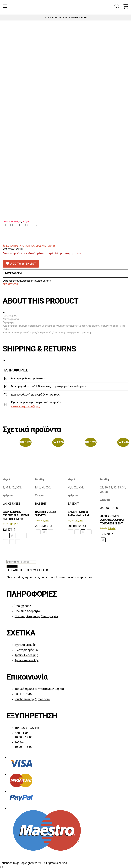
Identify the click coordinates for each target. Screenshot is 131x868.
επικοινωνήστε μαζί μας (25, 406)
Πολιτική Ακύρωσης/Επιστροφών (36, 616)
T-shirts (6, 222)
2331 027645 (23, 694)
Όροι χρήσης (23, 606)
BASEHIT (41, 504)
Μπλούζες (16, 222)
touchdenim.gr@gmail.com (32, 699)
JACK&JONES (11, 504)
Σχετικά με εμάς (25, 645)
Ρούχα (26, 222)
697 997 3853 (10, 284)
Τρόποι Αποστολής (27, 660)
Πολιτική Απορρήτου (28, 611)
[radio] (6, 536)
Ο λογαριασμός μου (27, 650)
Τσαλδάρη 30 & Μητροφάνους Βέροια (39, 689)
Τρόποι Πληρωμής (26, 655)
